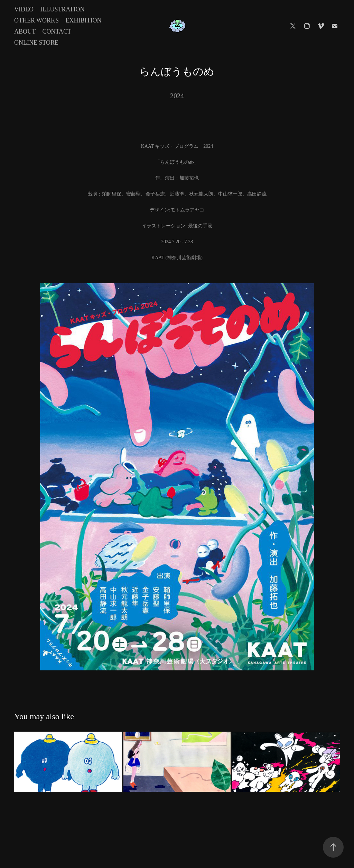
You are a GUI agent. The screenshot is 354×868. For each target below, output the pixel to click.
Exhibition (84, 20)
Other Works (36, 20)
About (25, 31)
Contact (57, 31)
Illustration (62, 9)
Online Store (36, 43)
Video (24, 9)
